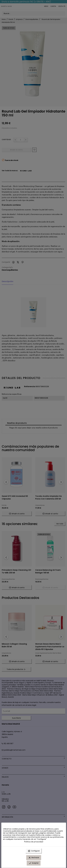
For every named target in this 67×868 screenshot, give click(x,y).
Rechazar (34, 858)
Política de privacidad (34, 842)
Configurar (34, 851)
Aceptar (34, 863)
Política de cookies (43, 835)
